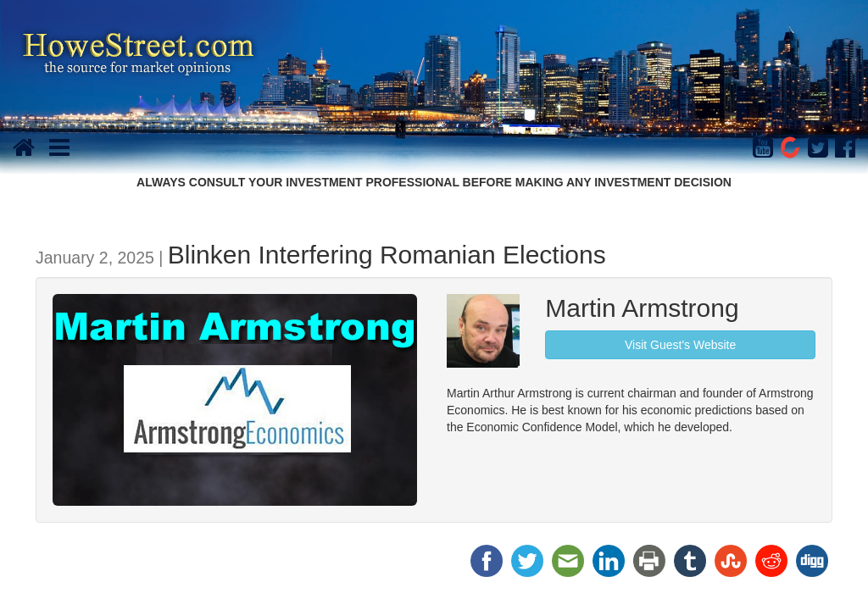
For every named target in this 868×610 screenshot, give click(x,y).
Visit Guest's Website (680, 345)
